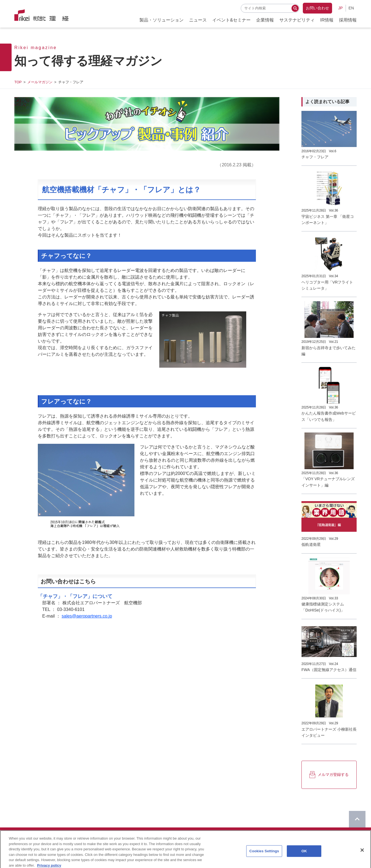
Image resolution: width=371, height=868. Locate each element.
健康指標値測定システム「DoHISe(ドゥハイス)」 (323, 607)
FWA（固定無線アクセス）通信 (329, 670)
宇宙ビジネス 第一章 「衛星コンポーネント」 (328, 220)
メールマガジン (40, 82)
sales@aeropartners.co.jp (87, 616)
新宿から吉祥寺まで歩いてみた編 (328, 351)
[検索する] (295, 8)
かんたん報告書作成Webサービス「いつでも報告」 (329, 416)
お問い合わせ (317, 8)
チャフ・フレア (315, 157)
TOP (18, 82)
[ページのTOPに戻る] (357, 819)
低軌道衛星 (311, 544)
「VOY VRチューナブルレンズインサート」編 (328, 482)
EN (351, 8)
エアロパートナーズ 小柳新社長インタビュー (329, 732)
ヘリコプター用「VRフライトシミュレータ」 (327, 285)
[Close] (362, 862)
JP (340, 8)
